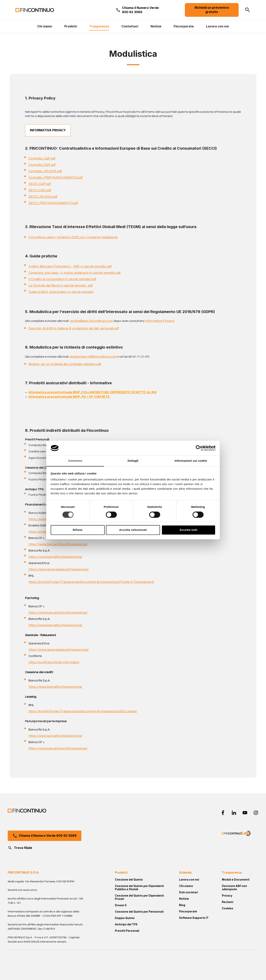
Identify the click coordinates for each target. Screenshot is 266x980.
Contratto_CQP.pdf (42, 158)
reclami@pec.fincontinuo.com (91, 321)
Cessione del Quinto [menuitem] (129, 879)
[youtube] (245, 813)
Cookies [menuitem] (228, 908)
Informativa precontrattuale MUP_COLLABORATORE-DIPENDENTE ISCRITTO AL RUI (92, 392)
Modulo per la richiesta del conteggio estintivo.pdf (65, 364)
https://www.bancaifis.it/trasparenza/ (55, 557)
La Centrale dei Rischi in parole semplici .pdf (61, 285)
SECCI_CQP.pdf (40, 184)
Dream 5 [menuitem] (121, 905)
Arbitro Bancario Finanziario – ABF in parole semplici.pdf (70, 266)
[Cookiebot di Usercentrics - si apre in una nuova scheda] (199, 448)
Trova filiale (20, 848)
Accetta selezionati (133, 530)
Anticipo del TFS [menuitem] (126, 924)
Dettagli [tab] (133, 461)
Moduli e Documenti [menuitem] (236, 879)
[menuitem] (45, 26)
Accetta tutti (188, 530)
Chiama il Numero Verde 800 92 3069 (45, 836)
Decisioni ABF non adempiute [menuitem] (234, 888)
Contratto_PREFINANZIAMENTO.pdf (56, 177)
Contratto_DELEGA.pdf (45, 171)
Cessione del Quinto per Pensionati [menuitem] (139, 912)
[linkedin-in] (234, 813)
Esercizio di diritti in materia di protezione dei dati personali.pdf (74, 328)
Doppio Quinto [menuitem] (125, 918)
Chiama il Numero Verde (140, 10)
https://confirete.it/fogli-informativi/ (54, 662)
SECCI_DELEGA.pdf (43, 197)
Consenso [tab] (75, 461)
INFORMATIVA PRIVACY (48, 130)
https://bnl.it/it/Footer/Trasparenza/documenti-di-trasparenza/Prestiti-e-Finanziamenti (91, 582)
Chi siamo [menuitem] (186, 886)
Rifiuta (78, 530)
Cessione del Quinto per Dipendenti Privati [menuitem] (139, 897)
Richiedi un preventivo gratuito (212, 10)
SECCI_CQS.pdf (40, 190)
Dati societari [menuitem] (189, 892)
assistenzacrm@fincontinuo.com (93, 356)
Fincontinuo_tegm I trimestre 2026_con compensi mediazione (73, 237)
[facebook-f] (223, 813)
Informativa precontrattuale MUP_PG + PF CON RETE (69, 397)
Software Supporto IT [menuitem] (194, 918)
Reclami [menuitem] (228, 902)
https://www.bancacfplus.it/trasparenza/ (58, 544)
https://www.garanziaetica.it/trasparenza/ (59, 569)
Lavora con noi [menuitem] (189, 879)
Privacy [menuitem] (227, 896)
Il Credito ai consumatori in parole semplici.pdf (62, 279)
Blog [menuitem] (182, 905)
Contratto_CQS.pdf (42, 165)
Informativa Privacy (160, 321)
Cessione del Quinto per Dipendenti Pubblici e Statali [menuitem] (139, 888)
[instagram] (256, 813)
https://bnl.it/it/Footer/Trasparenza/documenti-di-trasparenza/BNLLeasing (83, 711)
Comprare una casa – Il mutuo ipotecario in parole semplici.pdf (75, 273)
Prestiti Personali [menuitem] (127, 931)
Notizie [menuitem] (184, 899)
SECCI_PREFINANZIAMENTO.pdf (53, 203)
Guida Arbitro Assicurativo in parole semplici (61, 292)
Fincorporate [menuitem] (188, 911)
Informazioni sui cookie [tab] (191, 461)
